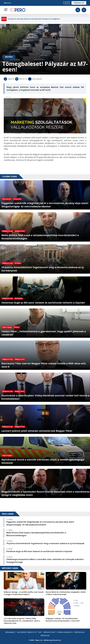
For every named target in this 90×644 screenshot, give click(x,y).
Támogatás (79, 3)
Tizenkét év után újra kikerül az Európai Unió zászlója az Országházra (34, 19)
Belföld (9, 57)
